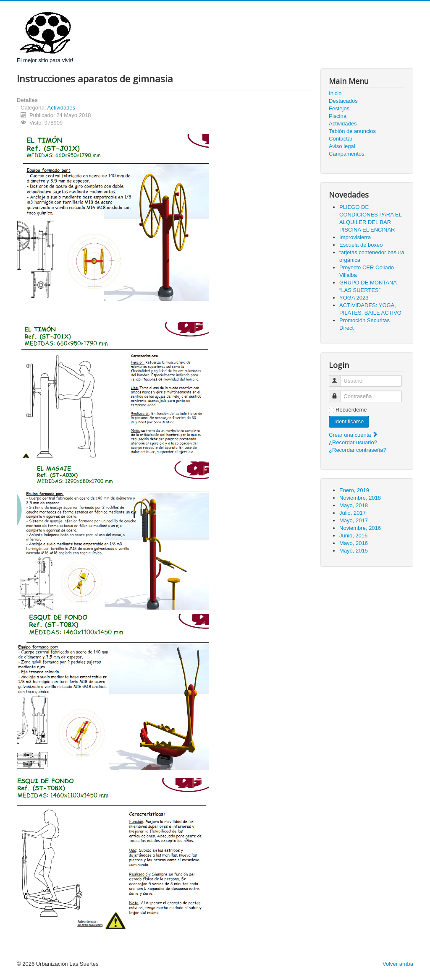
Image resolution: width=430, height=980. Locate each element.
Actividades (61, 108)
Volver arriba (398, 964)
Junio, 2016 (353, 536)
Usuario (339, 377)
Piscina (338, 116)
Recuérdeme (351, 410)
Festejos (339, 108)
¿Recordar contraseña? (358, 450)
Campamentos (347, 154)
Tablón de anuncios (352, 131)
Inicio (335, 93)
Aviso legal (342, 146)
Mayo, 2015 (354, 551)
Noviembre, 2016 (360, 528)
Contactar (341, 139)
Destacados (343, 101)
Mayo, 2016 (354, 543)
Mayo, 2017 (354, 520)
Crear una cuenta (354, 435)
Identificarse (349, 421)
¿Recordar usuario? (353, 442)
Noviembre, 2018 (360, 498)
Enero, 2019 (354, 490)
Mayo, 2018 (354, 505)
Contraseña (339, 393)
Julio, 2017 (353, 513)
